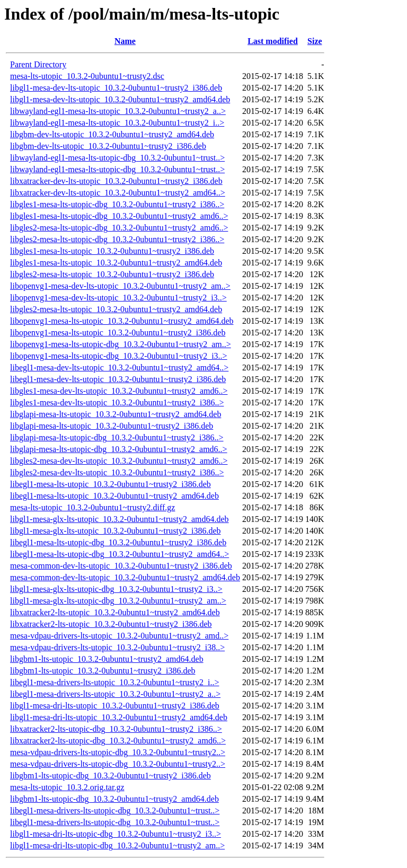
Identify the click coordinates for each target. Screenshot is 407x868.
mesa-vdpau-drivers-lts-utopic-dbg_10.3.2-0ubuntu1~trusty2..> (118, 752)
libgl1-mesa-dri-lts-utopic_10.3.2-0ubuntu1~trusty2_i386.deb (115, 706)
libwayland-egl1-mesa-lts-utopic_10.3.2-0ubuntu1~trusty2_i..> (117, 123)
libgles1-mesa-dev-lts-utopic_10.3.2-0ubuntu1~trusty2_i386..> (117, 402)
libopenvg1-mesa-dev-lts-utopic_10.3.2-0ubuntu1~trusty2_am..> (120, 286)
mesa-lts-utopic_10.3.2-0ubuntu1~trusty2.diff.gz (92, 507)
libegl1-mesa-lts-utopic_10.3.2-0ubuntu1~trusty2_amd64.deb (114, 496)
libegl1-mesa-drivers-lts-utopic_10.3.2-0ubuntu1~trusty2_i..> (115, 682)
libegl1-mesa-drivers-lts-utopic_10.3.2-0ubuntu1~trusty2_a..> (115, 694)
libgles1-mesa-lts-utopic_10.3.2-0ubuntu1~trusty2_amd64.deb (116, 263)
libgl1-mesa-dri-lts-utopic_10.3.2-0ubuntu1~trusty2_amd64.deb (119, 717)
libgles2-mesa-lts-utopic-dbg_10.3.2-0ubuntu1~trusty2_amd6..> (119, 228)
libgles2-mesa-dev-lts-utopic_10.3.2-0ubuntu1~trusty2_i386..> (117, 472)
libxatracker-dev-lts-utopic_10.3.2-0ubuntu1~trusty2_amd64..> (118, 193)
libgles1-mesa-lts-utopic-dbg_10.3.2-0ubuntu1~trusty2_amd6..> (119, 216)
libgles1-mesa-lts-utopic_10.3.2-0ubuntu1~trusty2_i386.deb (112, 251)
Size (315, 41)
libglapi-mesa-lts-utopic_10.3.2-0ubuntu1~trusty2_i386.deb (112, 426)
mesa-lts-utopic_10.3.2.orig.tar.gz (67, 787)
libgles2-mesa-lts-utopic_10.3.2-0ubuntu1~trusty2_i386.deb (112, 274)
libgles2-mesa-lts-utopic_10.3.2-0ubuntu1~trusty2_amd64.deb (116, 309)
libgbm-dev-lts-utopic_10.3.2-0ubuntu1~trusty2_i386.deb (108, 146)
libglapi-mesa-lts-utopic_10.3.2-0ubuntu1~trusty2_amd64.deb (116, 414)
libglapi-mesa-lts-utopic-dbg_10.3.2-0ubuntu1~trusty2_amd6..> (119, 449)
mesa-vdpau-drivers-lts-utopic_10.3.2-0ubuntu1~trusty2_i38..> (117, 647)
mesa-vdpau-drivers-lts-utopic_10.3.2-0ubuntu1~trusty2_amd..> (119, 636)
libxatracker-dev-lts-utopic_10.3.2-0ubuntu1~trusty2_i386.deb (116, 181)
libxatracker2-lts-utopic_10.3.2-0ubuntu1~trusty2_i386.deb (111, 624)
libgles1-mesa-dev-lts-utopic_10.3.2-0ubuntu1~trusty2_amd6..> (119, 391)
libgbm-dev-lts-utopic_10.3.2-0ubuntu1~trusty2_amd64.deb (112, 134)
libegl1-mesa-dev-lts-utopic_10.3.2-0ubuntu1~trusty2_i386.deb (118, 379)
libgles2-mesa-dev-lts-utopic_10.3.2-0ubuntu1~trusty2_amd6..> (119, 461)
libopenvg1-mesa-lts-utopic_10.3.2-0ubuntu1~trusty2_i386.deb (118, 333)
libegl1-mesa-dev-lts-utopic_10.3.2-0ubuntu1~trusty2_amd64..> (119, 367)
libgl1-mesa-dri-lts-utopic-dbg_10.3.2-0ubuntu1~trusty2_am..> (117, 845)
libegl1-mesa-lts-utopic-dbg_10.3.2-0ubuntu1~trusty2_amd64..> (120, 554)
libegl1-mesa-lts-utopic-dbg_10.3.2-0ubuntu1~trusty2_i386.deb (118, 542)
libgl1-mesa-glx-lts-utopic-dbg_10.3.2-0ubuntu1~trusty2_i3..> (116, 589)
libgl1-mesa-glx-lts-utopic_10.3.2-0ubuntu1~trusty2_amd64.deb (120, 519)
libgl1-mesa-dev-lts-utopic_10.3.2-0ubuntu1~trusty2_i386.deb (116, 88)
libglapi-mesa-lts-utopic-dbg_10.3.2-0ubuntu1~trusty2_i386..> (117, 437)
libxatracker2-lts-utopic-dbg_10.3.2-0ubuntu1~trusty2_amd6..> (118, 741)
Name (125, 41)
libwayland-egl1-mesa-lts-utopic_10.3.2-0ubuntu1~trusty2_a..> (118, 111)
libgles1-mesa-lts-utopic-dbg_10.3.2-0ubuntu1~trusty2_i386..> (117, 204)
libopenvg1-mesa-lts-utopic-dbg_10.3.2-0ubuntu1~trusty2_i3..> (119, 356)
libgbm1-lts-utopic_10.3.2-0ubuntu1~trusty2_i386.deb (103, 671)
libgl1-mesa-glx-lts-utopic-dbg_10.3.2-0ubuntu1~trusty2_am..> (118, 601)
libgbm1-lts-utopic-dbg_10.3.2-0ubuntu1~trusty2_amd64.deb (114, 799)
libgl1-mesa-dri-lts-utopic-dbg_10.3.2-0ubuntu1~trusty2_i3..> (116, 834)
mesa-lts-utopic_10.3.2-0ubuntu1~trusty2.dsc (87, 76)
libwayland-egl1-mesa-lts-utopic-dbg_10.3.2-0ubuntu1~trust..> (117, 158)
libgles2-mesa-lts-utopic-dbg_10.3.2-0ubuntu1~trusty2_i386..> (117, 239)
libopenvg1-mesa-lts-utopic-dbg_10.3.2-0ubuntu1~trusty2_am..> (121, 344)
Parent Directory (38, 64)
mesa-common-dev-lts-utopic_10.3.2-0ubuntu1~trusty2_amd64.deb (125, 577)
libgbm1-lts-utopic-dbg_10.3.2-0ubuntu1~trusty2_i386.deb (110, 776)
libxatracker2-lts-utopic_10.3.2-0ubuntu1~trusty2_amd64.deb (115, 612)
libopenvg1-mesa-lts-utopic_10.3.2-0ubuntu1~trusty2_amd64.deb (122, 321)
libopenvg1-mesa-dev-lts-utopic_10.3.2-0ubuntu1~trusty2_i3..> (118, 298)
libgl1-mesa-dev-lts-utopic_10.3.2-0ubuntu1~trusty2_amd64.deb (120, 99)
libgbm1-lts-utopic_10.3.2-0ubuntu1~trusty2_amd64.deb (107, 659)
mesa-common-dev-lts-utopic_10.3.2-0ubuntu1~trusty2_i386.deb (121, 566)
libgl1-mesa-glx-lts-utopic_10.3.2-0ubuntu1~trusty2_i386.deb (116, 531)
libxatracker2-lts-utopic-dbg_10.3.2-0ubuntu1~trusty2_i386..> (116, 729)
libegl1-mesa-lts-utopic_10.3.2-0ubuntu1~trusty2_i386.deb (110, 484)
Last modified (273, 41)
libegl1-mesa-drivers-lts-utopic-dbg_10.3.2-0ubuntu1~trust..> (115, 811)
